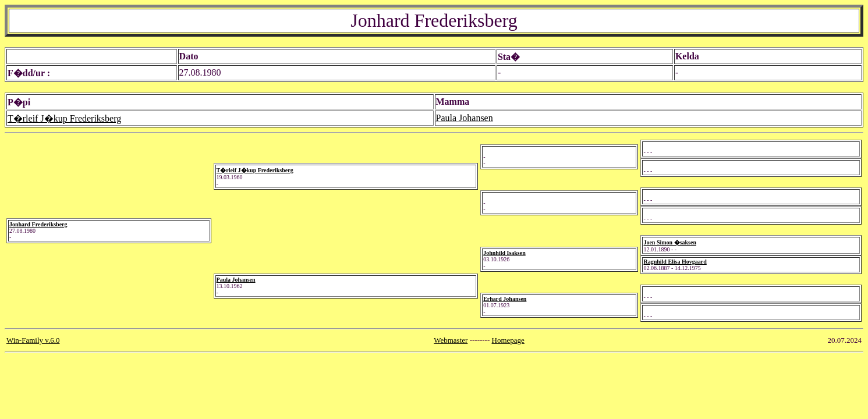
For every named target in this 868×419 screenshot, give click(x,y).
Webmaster (451, 340)
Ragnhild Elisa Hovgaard (675, 262)
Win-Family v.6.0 (33, 340)
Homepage (508, 340)
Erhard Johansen (505, 299)
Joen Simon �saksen (670, 242)
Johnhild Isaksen (504, 253)
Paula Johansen (465, 118)
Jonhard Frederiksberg (38, 224)
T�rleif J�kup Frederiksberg (64, 118)
